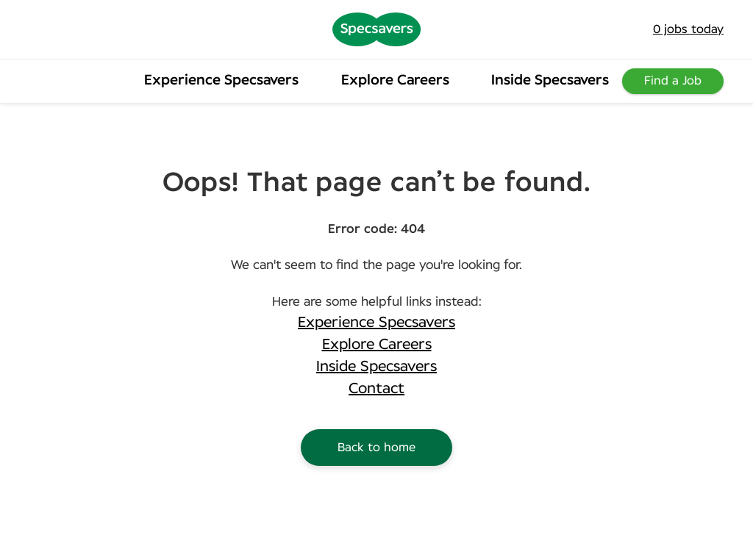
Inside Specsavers (550, 80)
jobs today (688, 29)
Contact (376, 389)
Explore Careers (395, 80)
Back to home (376, 448)
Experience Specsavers (221, 80)
